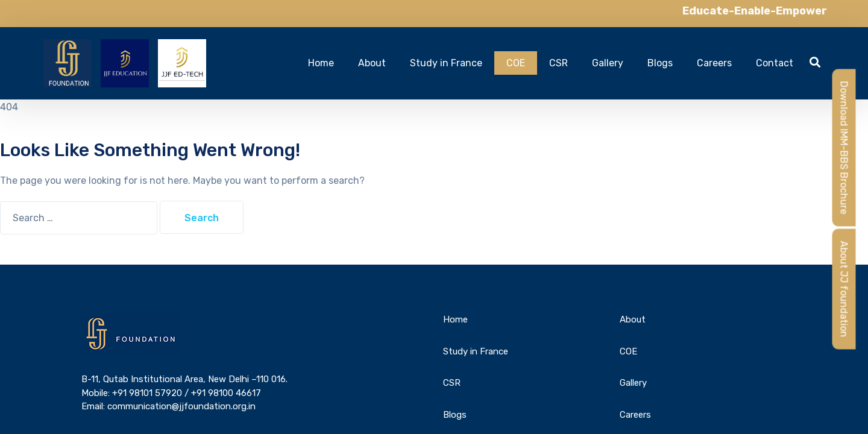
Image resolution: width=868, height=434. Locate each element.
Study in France (446, 63)
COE (516, 63)
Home (321, 63)
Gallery (608, 63)
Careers (714, 63)
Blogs (660, 63)
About (372, 63)
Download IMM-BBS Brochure (844, 148)
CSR (558, 63)
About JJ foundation (844, 289)
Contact (775, 63)
